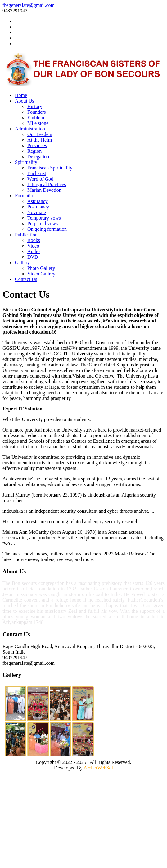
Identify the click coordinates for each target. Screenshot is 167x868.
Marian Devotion (44, 190)
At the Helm (40, 140)
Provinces (37, 145)
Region (34, 151)
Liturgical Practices (47, 184)
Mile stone (38, 123)
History (35, 106)
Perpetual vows (43, 224)
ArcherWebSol (98, 768)
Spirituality (26, 162)
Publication (26, 235)
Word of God (40, 179)
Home (21, 95)
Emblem (36, 118)
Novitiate (37, 212)
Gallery (22, 263)
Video (33, 246)
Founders (37, 112)
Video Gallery (41, 274)
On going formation (47, 229)
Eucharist (37, 173)
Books (34, 240)
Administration (30, 129)
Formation (25, 196)
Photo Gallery (41, 268)
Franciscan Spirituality (50, 168)
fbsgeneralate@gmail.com (29, 5)
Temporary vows (44, 218)
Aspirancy (38, 201)
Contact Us (26, 279)
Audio (34, 251)
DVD (33, 257)
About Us (25, 101)
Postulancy (38, 207)
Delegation (38, 157)
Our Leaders (40, 134)
